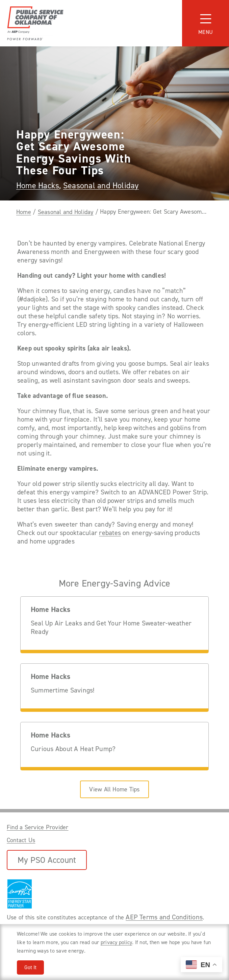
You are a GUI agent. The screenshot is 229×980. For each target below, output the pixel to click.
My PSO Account (47, 860)
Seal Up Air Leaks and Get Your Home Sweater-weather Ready (111, 627)
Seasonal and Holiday (101, 186)
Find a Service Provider (38, 827)
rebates (110, 533)
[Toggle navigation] (206, 23)
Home (24, 212)
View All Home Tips (114, 789)
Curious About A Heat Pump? (73, 749)
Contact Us (21, 840)
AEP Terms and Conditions (164, 917)
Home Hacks (38, 186)
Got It (30, 967)
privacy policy (116, 942)
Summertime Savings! (63, 690)
